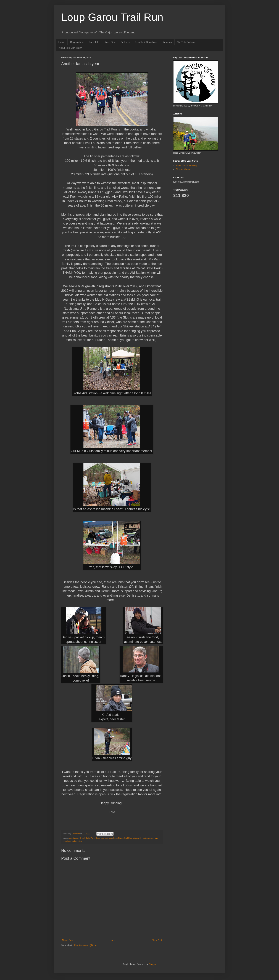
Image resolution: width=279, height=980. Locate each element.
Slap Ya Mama (183, 169)
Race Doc (110, 42)
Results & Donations (146, 42)
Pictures (125, 42)
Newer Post (68, 940)
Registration (77, 42)
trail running (77, 841)
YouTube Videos (186, 42)
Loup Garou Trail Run (112, 17)
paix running (148, 838)
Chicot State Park (87, 838)
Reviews (167, 42)
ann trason (74, 838)
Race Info (94, 42)
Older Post (157, 940)
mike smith (137, 838)
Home (62, 42)
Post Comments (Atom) (85, 945)
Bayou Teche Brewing (186, 166)
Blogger (152, 964)
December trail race (104, 838)
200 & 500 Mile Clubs (70, 48)
